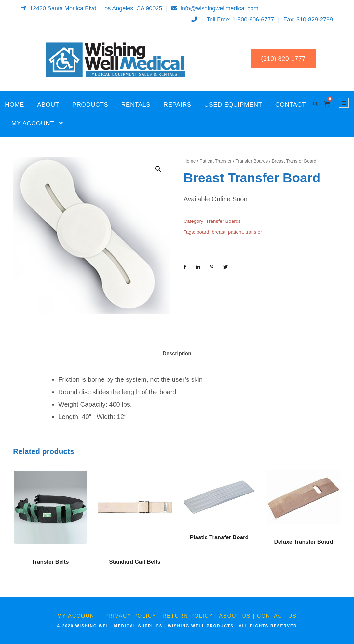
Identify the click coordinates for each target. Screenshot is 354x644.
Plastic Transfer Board (219, 537)
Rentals (136, 104)
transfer (254, 232)
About (48, 104)
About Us (235, 616)
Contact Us (277, 616)
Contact (291, 104)
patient (235, 232)
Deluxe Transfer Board (304, 542)
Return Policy (188, 616)
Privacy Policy (130, 616)
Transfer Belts (50, 562)
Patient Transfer (216, 161)
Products (90, 104)
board (203, 232)
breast (219, 232)
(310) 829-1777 (283, 59)
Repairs (177, 104)
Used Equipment (233, 104)
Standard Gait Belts (135, 562)
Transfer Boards (252, 161)
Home (14, 104)
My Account (33, 123)
